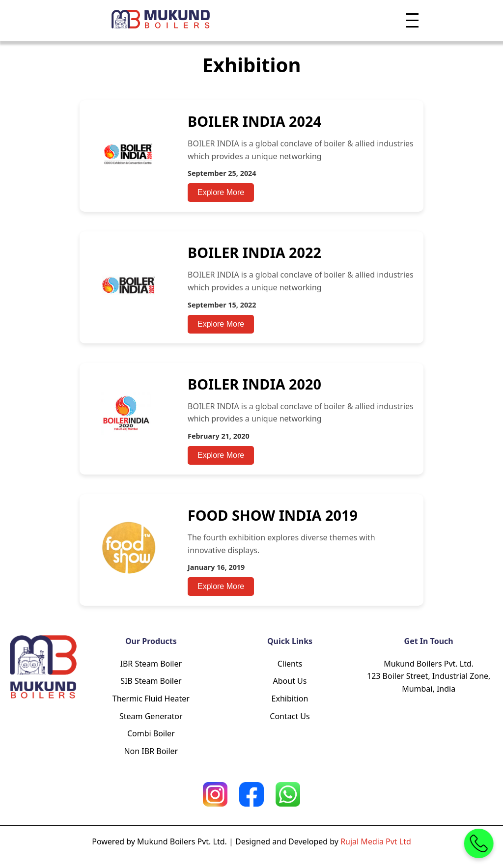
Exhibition (290, 699)
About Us (290, 681)
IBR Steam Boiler (151, 664)
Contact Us (290, 716)
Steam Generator (151, 716)
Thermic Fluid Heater (151, 699)
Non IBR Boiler (151, 751)
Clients (290, 664)
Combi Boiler (151, 733)
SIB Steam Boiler (151, 681)
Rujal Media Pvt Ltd (376, 841)
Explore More (221, 192)
